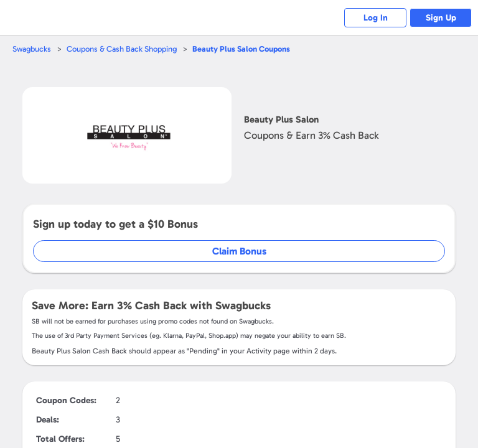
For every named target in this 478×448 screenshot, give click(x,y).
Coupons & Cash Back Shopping (122, 49)
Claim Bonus (239, 251)
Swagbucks (32, 49)
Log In (376, 18)
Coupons (241, 49)
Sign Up (441, 18)
